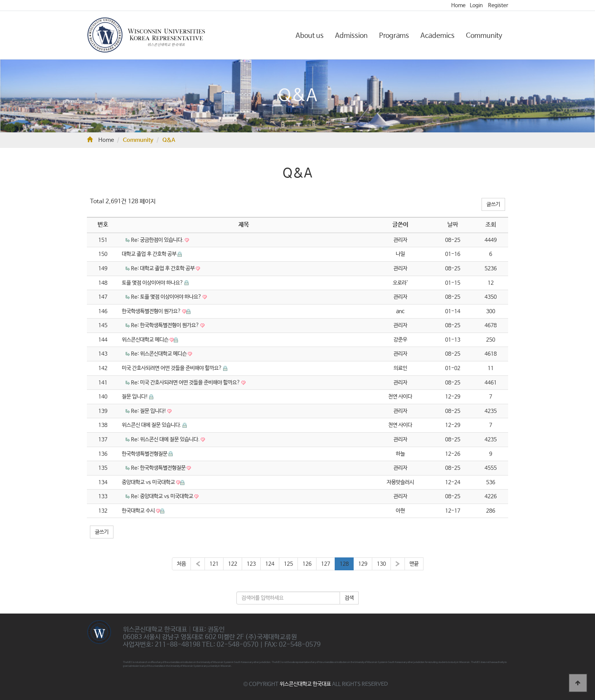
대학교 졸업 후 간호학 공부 (150, 254)
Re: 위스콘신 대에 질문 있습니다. (166, 439)
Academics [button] (438, 36)
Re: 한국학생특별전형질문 (159, 468)
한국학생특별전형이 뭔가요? (152, 311)
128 (344, 564)
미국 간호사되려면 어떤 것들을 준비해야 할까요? (172, 368)
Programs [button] (394, 36)
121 (214, 564)
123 (251, 564)
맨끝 (414, 564)
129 (363, 564)
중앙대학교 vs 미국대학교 (149, 482)
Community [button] (484, 36)
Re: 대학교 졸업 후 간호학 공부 (163, 268)
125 (288, 564)
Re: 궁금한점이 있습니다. (158, 240)
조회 (491, 225)
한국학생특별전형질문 (145, 454)
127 (326, 564)
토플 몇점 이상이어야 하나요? (153, 283)
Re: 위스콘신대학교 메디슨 (159, 354)
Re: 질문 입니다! (149, 411)
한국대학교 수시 (139, 511)
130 (381, 564)
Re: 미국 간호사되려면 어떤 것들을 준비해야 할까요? (186, 383)
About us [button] (310, 36)
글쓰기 (493, 204)
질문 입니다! (135, 397)
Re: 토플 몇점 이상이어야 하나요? (167, 297)
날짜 (453, 225)
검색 (349, 598)
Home (458, 5)
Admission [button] (351, 36)
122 (233, 564)
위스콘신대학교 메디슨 (146, 340)
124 (270, 564)
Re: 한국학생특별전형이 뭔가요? (166, 325)
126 (307, 564)
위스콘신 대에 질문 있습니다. (152, 425)
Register (498, 5)
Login (476, 5)
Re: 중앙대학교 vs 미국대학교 (163, 496)
